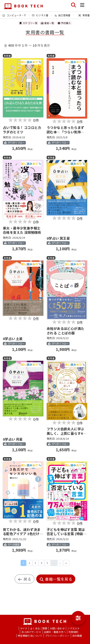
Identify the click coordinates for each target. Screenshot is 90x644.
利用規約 (73, 632)
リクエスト (73, 628)
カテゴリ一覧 (28, 23)
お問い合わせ (57, 628)
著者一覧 (47, 23)
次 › (60, 563)
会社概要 (77, 636)
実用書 (84, 15)
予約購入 (64, 23)
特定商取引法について (30, 636)
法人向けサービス (31, 632)
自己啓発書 (62, 15)
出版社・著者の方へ (55, 632)
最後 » (66, 563)
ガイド (24, 628)
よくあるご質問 (39, 628)
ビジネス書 (40, 15)
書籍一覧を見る (56, 579)
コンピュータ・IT (14, 15)
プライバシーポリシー (57, 636)
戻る (25, 579)
